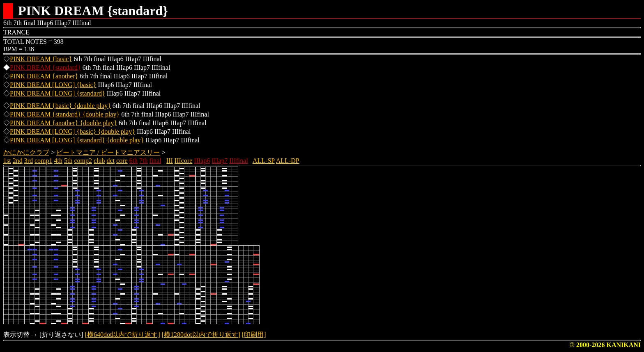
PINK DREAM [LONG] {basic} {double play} (72, 131)
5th (68, 161)
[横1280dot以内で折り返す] (201, 335)
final (155, 161)
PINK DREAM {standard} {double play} (65, 114)
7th (143, 161)
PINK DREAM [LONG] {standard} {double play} (77, 140)
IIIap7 (220, 161)
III (170, 161)
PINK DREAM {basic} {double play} (60, 106)
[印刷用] (254, 335)
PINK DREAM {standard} (45, 67)
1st (7, 161)
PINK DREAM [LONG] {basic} (53, 85)
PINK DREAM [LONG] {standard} (57, 93)
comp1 (44, 161)
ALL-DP (288, 161)
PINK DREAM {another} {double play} (63, 123)
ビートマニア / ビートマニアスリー (108, 152)
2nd (18, 161)
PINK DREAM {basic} (41, 59)
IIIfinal (239, 161)
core (122, 161)
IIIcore (184, 161)
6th (133, 161)
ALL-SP (264, 161)
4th (58, 161)
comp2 (83, 161)
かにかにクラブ (26, 152)
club (99, 161)
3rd (29, 161)
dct (111, 161)
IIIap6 (202, 161)
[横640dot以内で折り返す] (123, 335)
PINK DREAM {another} (44, 76)
